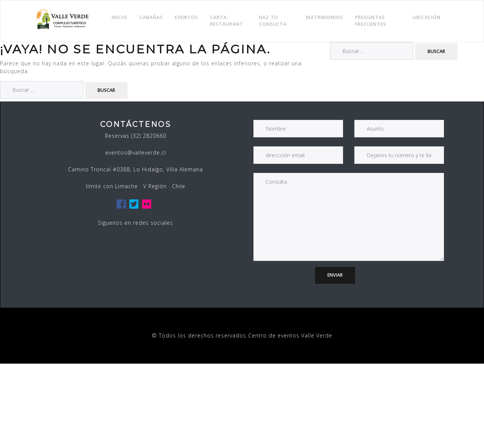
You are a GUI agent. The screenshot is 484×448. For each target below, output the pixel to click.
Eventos (186, 17)
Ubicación (427, 17)
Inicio (120, 17)
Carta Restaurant (227, 21)
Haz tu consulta (273, 21)
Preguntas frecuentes (371, 21)
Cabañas (151, 17)
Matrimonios (325, 17)
